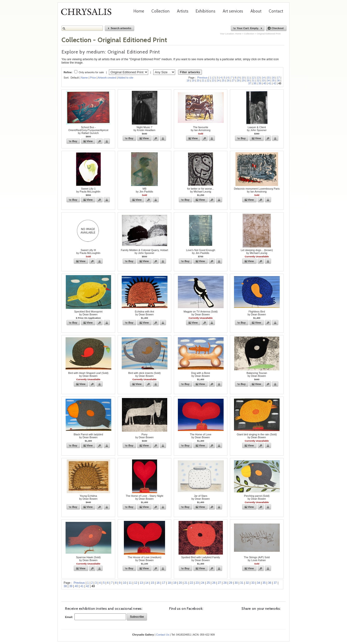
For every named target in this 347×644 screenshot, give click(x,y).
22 (208, 80)
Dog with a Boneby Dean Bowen (201, 374)
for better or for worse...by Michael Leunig (200, 190)
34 (268, 80)
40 (265, 83)
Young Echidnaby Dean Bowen (88, 497)
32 (258, 80)
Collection (160, 11)
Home (139, 11)
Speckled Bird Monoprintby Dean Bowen (88, 313)
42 (275, 83)
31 (253, 80)
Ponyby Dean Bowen (144, 436)
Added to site (126, 78)
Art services (233, 11)
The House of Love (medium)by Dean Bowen (145, 559)
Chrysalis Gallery (88, 13)
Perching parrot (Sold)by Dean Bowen (257, 497)
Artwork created (107, 78)
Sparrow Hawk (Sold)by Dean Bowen (88, 559)
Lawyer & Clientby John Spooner (257, 129)
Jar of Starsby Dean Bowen (200, 497)
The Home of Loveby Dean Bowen (201, 436)
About (256, 11)
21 (203, 80)
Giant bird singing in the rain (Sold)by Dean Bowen (257, 436)
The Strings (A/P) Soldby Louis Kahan (257, 559)
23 (213, 80)
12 (253, 78)
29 (243, 80)
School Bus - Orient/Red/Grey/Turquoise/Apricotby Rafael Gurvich (88, 130)
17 (278, 78)
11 (248, 78)
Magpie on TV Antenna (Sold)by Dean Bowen (201, 313)
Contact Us (163, 635)
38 (255, 83)
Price (93, 78)
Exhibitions (206, 11)
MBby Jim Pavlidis (144, 190)
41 (270, 83)
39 (260, 83)
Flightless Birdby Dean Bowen (257, 313)
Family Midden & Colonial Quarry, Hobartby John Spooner (144, 252)
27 (233, 80)
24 (218, 80)
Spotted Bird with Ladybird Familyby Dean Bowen (201, 559)
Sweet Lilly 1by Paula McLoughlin (88, 190)
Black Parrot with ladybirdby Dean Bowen (88, 436)
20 (198, 80)
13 (258, 78)
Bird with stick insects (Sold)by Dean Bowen (144, 374)
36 (278, 80)
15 (268, 78)
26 (228, 80)
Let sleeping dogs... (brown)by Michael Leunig (257, 252)
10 (243, 78)
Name (84, 78)
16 (273, 78)
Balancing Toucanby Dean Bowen (257, 374)
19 (193, 80)
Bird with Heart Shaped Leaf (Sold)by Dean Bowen (88, 374)
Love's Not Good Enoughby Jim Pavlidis (200, 252)
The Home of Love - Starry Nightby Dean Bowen (144, 497)
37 (250, 83)
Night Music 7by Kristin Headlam (144, 129)
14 (263, 78)
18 (188, 80)
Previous (202, 78)
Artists (183, 11)
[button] (120, 28)
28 (238, 80)
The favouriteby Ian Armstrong (201, 129)
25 (223, 80)
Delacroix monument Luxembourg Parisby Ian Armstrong (257, 190)
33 (263, 80)
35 (273, 80)
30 (248, 80)
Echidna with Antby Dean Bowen (145, 313)
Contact (276, 11)
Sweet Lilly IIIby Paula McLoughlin (88, 252)
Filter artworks (190, 72)
